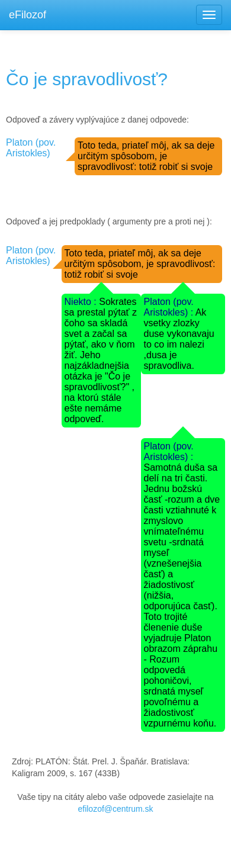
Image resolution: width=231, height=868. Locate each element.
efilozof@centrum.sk (115, 809)
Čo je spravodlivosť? (87, 79)
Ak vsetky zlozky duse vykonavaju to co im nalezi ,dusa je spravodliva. (179, 339)
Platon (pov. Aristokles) (31, 148)
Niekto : (82, 302)
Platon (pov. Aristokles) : (170, 307)
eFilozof (28, 15)
